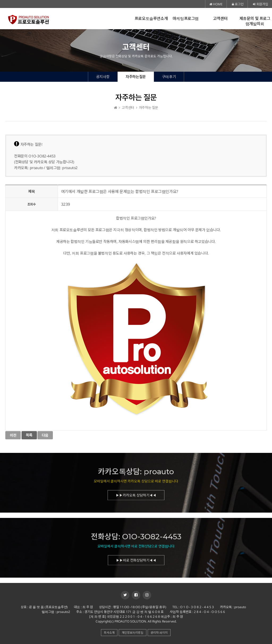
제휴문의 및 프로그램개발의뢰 (255, 21)
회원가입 (260, 4)
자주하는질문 (136, 77)
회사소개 (109, 632)
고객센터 (220, 18)
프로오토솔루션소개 (151, 18)
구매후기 (169, 77)
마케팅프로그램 (186, 18)
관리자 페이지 (159, 632)
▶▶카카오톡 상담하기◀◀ (136, 497)
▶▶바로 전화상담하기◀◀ (136, 562)
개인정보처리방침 (133, 632)
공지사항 (103, 77)
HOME (216, 4)
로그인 (238, 4)
